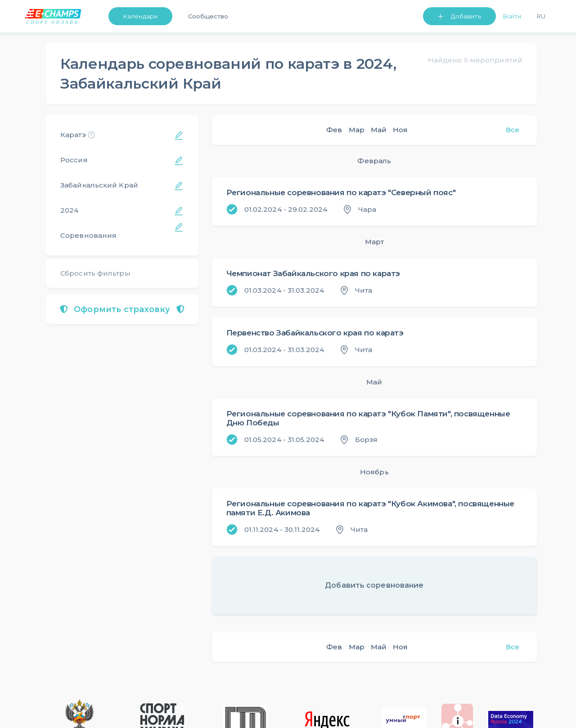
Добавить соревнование (374, 585)
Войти (512, 16)
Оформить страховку (122, 309)
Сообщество (208, 16)
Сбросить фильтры (95, 273)
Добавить (466, 16)
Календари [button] (140, 16)
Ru (541, 16)
